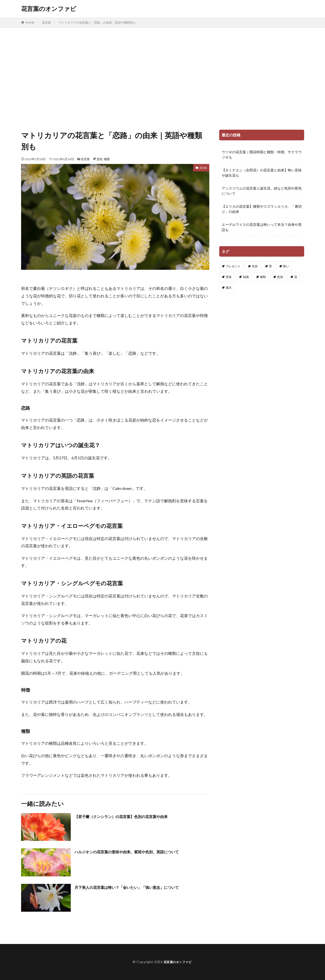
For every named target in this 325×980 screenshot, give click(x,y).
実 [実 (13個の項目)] (270, 266)
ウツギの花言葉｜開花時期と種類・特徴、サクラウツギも (262, 155)
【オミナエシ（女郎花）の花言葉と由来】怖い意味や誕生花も (262, 173)
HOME (30, 22)
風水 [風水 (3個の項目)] (229, 288)
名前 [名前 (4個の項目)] (255, 266)
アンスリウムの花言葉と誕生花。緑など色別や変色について (262, 191)
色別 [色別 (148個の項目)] (280, 277)
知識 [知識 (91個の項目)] (246, 277)
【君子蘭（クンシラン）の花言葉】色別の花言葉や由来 (130, 816)
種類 (107, 159)
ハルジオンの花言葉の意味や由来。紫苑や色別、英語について (137, 852)
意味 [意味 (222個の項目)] (229, 277)
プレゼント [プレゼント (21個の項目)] (233, 266)
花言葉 (46, 22)
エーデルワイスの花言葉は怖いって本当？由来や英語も (262, 227)
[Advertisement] (163, 78)
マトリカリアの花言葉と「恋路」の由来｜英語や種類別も (97, 22)
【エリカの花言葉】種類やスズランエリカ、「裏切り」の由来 (262, 209)
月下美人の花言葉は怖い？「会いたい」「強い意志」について (137, 887)
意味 (100, 159)
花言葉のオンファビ (49, 9)
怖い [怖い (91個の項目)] (286, 266)
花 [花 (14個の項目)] (296, 277)
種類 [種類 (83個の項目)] (263, 277)
